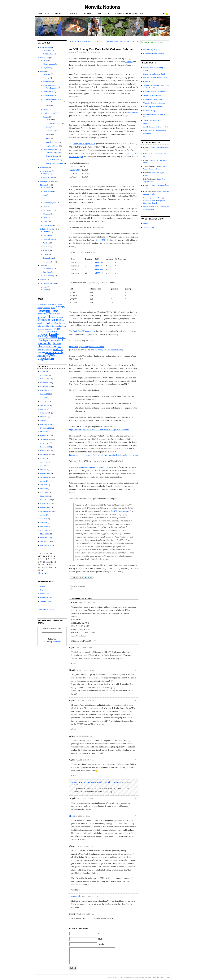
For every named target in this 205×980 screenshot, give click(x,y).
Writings (43, 287)
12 (135, 914)
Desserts (49, 119)
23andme (129, 62)
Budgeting (47, 74)
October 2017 (45, 413)
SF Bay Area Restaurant (54, 163)
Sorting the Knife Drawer (153, 95)
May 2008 (44, 526)
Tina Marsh (75, 896)
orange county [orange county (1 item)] (49, 329)
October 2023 (45, 379)
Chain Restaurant (52, 156)
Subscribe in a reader (47, 610)
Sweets (48, 106)
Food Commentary (50, 85)
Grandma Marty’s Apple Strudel (155, 92)
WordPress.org (46, 601)
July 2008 (44, 519)
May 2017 (44, 417)
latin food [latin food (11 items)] (56, 320)
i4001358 (99, 269)
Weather (43, 279)
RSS (164, 14)
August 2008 (45, 515)
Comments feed (46, 597)
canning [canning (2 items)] (40, 308)
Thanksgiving (48, 258)
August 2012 (45, 443)
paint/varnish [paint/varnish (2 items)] (42, 332)
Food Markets (48, 95)
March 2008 (45, 534)
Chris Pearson (165, 977)
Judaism (46, 243)
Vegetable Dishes (52, 146)
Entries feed (45, 594)
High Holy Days (49, 239)
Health (45, 60)
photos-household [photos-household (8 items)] (54, 340)
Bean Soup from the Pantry (153, 107)
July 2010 (44, 462)
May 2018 (44, 409)
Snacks (48, 134)
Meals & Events (49, 113)
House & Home (46, 171)
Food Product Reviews (51, 99)
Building (46, 174)
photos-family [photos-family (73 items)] (48, 334)
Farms (45, 199)
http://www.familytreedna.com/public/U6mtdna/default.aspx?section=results (99, 430)
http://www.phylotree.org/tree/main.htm (106, 350)
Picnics (46, 222)
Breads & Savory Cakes (54, 102)
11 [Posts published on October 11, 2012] (47, 562)
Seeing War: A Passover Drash (154, 74)
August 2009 (45, 481)
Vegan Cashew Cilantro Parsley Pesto (122, 41)
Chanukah (47, 232)
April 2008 (44, 530)
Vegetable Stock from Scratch (154, 103)
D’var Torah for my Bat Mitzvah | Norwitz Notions (95, 782)
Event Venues (48, 191)
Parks (45, 218)
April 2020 (44, 402)
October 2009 (45, 473)
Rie (71, 816)
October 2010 (45, 451)
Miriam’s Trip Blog (150, 50)
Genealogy (44, 167)
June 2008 (44, 522)
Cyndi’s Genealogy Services (131, 14)
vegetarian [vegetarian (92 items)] (46, 358)
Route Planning (49, 276)
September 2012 (46, 439)
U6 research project (122, 511)
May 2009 (44, 489)
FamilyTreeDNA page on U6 (84, 144)
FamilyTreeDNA (132, 112)
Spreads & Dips (51, 142)
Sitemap (87, 14)
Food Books (47, 82)
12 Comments (95, 52)
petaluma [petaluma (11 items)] (52, 332)
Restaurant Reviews (50, 150)
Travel (43, 266)
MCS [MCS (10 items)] (40, 326)
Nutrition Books (49, 54)
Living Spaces (48, 210)
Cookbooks (47, 50)
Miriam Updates (49, 64)
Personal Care (48, 177)
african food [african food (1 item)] (41, 304)
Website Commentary (48, 283)
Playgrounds (48, 225)
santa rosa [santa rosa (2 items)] (49, 350)
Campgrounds (48, 268)
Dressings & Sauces (53, 123)
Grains (48, 127)
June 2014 (44, 420)
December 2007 (46, 545)
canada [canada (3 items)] (60, 304)
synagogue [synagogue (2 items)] (41, 356)
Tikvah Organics (149, 227)
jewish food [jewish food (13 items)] (44, 320)
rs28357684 (74, 170)
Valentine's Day (49, 262)
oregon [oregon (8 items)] (57, 329)
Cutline (154, 977)
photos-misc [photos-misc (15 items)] (44, 343)
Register (43, 586)
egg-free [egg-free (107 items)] (51, 310)
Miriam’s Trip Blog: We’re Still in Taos (87, 41)
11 (135, 896)
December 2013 (46, 424)
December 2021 (46, 390)
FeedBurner (57, 642)
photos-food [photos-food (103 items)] (47, 337)
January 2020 (45, 405)
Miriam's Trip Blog (47, 181)
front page (43, 14)
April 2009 (44, 492)
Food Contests (48, 92)
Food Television (52, 88)
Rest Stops (47, 272)
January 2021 (45, 394)
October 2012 (45, 436)
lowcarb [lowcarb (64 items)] (50, 323)
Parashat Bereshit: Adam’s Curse (155, 78)
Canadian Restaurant (53, 152)
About (58, 14)
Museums (47, 214)
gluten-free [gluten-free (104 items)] (46, 316)
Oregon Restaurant (53, 160)
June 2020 (44, 398)
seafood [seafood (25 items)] (58, 349)
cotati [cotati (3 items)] (53, 308)
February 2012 (46, 447)
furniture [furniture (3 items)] (57, 314)
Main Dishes (50, 131)
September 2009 (46, 477)
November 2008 (46, 504)
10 (135, 846)
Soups (48, 138)
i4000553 (99, 273)
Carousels (47, 187)
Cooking (46, 78)
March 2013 (45, 432)
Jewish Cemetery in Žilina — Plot (156, 127)
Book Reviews (46, 48)
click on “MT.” (101, 240)
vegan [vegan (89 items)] (50, 355)
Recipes (46, 117)
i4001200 (99, 262)
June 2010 (44, 466)
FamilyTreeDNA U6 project (93, 467)
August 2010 (45, 458)
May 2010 (44, 470)
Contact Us (103, 14)
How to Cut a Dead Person (153, 99)
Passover (46, 247)
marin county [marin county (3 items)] (61, 323)
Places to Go (45, 185)
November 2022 (46, 386)
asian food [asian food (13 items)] (51, 304)
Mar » (47, 573)
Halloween (47, 235)
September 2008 (46, 511)
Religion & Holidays (48, 229)
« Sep (40, 573)
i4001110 (99, 266)
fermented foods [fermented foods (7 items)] (45, 314)
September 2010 (46, 454)
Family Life (45, 58)
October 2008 (45, 507)
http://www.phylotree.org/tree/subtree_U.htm (87, 347)
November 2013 (46, 428)
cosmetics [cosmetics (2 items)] (47, 308)
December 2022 (46, 383)
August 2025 (45, 371)
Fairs (45, 195)
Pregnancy (47, 68)
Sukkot (46, 254)
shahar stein (148, 207)
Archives (72, 14)
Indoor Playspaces (50, 203)
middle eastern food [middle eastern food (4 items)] (52, 326)
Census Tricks (148, 81)
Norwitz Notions (102, 7)
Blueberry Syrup (149, 111)
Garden (46, 109)
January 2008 (45, 541)
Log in (43, 590)
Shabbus (46, 250)
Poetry (45, 290)
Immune (146, 224)
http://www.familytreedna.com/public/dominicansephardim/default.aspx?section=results (103, 455)
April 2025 (44, 375)
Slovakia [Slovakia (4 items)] (41, 352)
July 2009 (44, 485)
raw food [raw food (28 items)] (52, 346)
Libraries (46, 206)
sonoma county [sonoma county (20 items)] (54, 352)
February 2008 (46, 538)
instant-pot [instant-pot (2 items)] (59, 317)
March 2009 (45, 496)
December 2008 (46, 500)
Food (42, 72)
